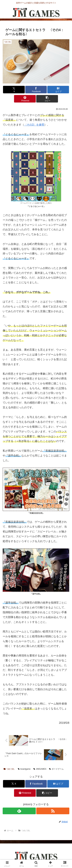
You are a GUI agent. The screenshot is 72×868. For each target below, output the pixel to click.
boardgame (24, 769)
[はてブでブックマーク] (58, 90)
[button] (47, 99)
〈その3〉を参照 (34, 125)
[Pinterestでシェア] (25, 99)
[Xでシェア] (14, 90)
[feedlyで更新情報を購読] (19, 811)
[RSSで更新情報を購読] (53, 811)
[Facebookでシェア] (36, 90)
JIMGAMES (40, 769)
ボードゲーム (56, 769)
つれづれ (9, 769)
